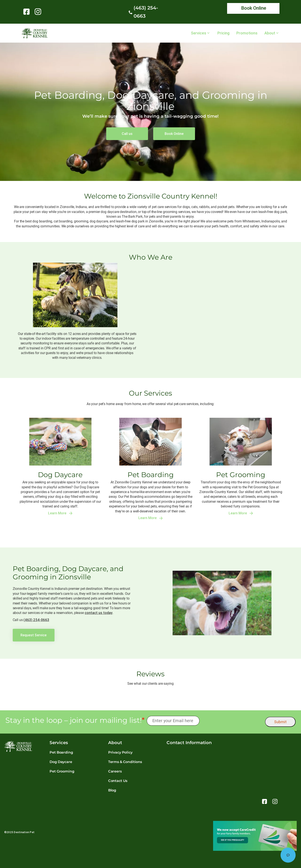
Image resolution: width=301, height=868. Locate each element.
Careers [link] (115, 771)
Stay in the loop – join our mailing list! (75, 720)
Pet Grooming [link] (62, 771)
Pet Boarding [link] (61, 752)
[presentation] (232, 721)
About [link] (270, 33)
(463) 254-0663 (36, 620)
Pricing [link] (223, 33)
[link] (27, 12)
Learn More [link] (60, 513)
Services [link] (199, 33)
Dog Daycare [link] (61, 762)
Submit (280, 722)
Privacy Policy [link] (120, 752)
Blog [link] (112, 790)
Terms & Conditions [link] (125, 762)
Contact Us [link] (118, 781)
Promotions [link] (247, 33)
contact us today (99, 613)
